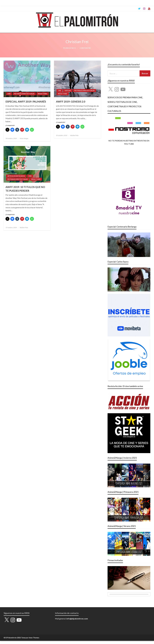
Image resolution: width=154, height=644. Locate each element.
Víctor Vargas (24, 138)
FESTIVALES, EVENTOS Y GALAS (24, 94)
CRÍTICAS (68, 91)
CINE (9, 94)
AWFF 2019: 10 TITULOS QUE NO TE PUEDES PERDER (25, 189)
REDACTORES (42, 94)
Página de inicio (70, 48)
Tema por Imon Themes (30, 638)
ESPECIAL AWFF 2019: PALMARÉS (26, 101)
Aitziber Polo (74, 135)
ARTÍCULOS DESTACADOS (16, 176)
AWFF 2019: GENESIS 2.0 (71, 101)
